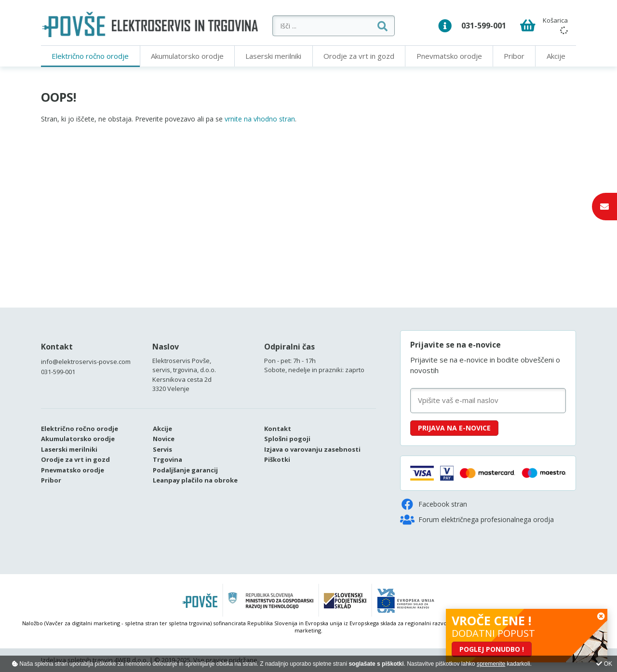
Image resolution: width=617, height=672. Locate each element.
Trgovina (168, 459)
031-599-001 (484, 26)
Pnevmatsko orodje (449, 56)
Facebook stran (434, 504)
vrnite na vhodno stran (260, 119)
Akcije (556, 56)
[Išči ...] (335, 26)
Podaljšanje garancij (185, 470)
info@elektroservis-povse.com (86, 362)
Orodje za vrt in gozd (359, 56)
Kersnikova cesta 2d (182, 379)
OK (604, 664)
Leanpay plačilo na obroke (195, 480)
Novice (164, 439)
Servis (162, 449)
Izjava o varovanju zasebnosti (312, 449)
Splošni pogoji (287, 439)
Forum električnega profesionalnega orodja (477, 520)
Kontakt (57, 347)
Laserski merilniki (273, 56)
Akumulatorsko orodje (187, 56)
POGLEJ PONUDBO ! (492, 649)
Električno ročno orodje (90, 56)
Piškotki (277, 459)
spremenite (491, 664)
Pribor (514, 56)
